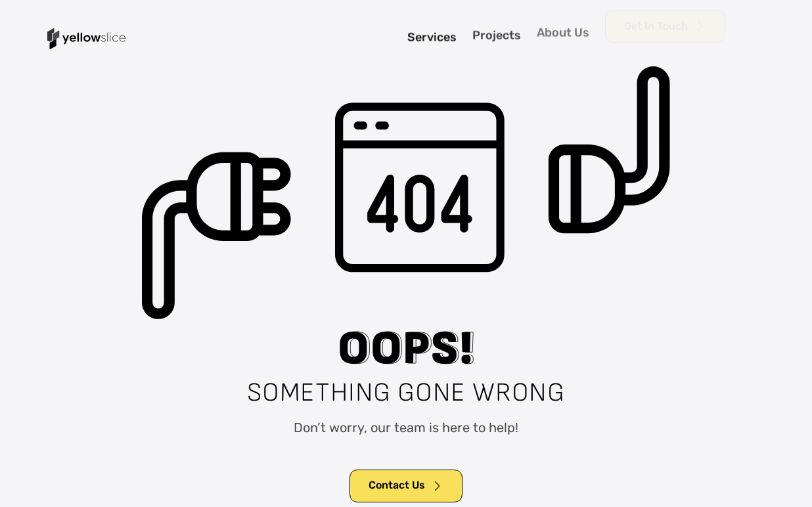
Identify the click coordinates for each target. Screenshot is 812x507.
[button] (759, 39)
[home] (87, 39)
